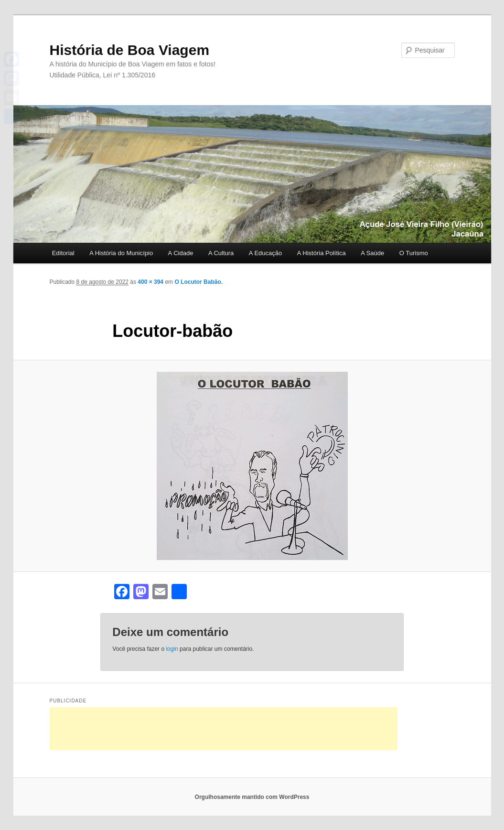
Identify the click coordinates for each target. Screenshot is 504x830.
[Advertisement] (224, 729)
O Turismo (414, 253)
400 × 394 (150, 282)
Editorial (63, 253)
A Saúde (372, 253)
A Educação (265, 253)
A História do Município (121, 253)
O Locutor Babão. (198, 282)
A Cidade (181, 253)
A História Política (322, 253)
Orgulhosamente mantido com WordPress (252, 797)
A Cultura (221, 253)
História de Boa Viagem (130, 50)
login (172, 649)
